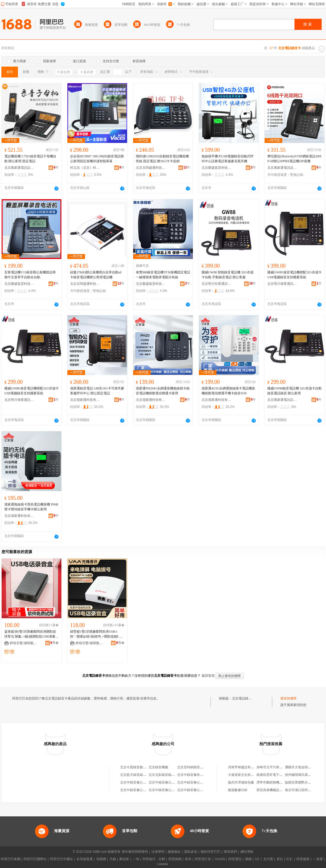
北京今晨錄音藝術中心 (136, 767)
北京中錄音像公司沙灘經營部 (141, 790)
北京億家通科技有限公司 (85, 400)
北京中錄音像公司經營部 (138, 782)
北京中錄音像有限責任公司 (197, 775)
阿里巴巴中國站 (61, 859)
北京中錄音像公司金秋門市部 (198, 790)
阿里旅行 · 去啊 (154, 859)
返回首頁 (208, 676)
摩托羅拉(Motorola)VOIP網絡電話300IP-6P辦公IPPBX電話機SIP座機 (294, 159)
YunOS (220, 859)
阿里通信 (235, 859)
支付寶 (268, 859)
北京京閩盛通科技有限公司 (151, 168)
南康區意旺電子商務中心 (274, 775)
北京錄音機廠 (158, 767)
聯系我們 (230, 852)
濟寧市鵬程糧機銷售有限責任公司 (281, 782)
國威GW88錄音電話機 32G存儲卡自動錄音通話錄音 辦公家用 (294, 391)
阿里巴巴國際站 (35, 859)
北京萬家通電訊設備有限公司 (19, 168)
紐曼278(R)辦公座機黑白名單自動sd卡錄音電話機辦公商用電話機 (96, 275)
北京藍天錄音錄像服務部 (138, 775)
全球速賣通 (84, 859)
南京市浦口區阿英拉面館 (303, 790)
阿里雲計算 (203, 859)
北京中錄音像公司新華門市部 (170, 782)
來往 (280, 859)
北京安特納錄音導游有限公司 (198, 767)
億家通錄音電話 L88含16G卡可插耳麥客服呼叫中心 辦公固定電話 (97, 391)
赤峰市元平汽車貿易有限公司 (278, 767)
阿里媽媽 (175, 859)
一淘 (136, 859)
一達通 (318, 859)
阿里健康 (303, 859)
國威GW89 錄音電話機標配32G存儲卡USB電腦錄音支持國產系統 (294, 275)
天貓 (113, 859)
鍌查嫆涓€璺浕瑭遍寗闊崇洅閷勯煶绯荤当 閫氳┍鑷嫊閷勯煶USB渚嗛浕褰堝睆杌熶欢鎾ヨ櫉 (31, 634)
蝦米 (188, 859)
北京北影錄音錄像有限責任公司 (171, 775)
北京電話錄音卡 (243, 698)
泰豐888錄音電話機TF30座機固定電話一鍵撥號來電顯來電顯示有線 (163, 275)
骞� (54, 643)
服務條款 (174, 852)
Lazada (163, 864)
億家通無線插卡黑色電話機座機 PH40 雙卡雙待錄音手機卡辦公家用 (31, 507)
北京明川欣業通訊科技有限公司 (217, 284)
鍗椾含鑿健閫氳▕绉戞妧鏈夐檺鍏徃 (25, 643)
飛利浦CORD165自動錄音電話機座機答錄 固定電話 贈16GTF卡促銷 (162, 159)
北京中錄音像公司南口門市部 (170, 790)
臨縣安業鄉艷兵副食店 (301, 782)
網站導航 (247, 852)
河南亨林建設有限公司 (244, 767)
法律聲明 (158, 852)
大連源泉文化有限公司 (244, 775)
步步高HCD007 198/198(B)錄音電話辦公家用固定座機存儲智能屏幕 (97, 159)
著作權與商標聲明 (135, 852)
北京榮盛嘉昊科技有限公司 (217, 168)
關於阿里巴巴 (211, 852)
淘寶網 (101, 859)
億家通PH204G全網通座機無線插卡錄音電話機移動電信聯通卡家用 (163, 391)
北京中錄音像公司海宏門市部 (198, 782)
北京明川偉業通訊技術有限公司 (282, 284)
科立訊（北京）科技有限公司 (85, 168)
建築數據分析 (238, 790)
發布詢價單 (289, 698)
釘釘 (290, 859)
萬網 (248, 859)
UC (257, 859)
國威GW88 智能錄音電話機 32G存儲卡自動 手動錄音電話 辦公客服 (228, 275)
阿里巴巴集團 (11, 859)
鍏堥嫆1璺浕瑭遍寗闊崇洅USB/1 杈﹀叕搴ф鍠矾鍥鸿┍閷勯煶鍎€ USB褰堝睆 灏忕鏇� (97, 634)
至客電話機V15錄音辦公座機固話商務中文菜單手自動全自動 (30, 275)
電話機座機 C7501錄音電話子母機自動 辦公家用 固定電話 (30, 159)
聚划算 (124, 859)
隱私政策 (191, 852)
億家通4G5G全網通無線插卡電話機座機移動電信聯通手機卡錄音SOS (228, 391)
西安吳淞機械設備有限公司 (276, 790)
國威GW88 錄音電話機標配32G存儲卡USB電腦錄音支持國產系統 (32, 391)
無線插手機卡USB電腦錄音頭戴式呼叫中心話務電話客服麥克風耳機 (228, 159)
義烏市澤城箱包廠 (241, 782)
